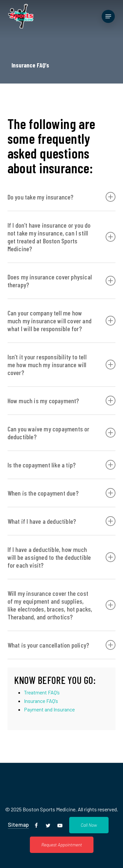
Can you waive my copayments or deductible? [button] (62, 433)
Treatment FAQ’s (42, 692)
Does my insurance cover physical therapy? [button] (62, 281)
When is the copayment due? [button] (62, 493)
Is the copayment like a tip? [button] (62, 465)
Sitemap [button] (18, 824)
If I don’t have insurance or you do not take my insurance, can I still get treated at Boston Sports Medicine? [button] (62, 237)
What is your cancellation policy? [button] (62, 645)
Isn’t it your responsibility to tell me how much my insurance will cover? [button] (62, 365)
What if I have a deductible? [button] (62, 521)
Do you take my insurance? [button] (62, 197)
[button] (108, 16)
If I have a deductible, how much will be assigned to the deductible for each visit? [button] (62, 557)
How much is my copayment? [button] (62, 401)
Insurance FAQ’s (41, 701)
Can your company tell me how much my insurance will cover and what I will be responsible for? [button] (62, 321)
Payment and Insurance (49, 709)
